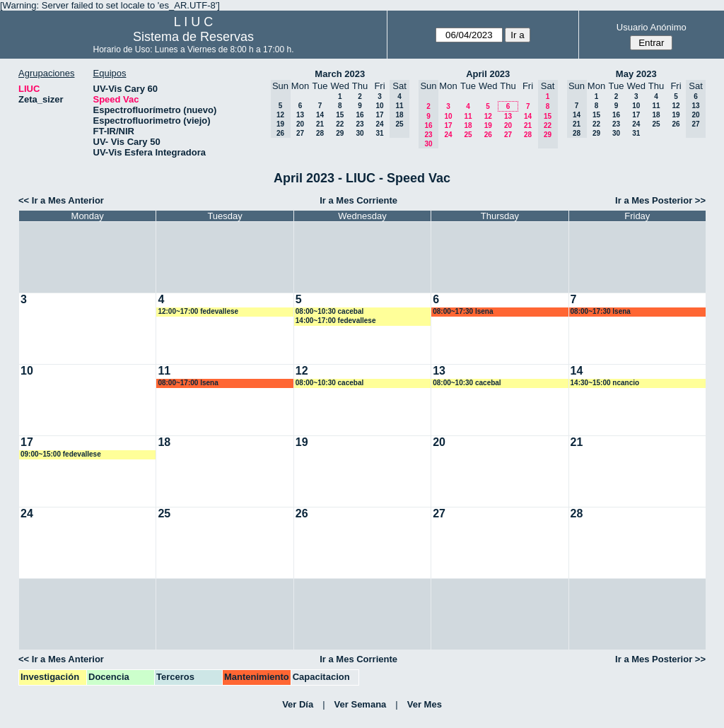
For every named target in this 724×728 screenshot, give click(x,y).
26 (488, 135)
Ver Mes (425, 704)
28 (320, 133)
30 (360, 133)
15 (340, 115)
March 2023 (340, 74)
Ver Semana (361, 704)
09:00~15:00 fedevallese (61, 454)
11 (468, 116)
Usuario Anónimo (652, 27)
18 (468, 125)
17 (379, 115)
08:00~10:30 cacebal (329, 311)
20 (300, 124)
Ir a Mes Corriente (358, 200)
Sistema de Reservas (193, 37)
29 (340, 133)
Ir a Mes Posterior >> (660, 200)
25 (468, 135)
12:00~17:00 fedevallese (198, 311)
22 (340, 124)
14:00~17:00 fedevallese (336, 321)
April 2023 (488, 74)
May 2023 (636, 74)
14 (320, 115)
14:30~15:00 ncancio (605, 383)
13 (300, 115)
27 (300, 133)
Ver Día (298, 704)
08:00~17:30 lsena (463, 311)
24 (379, 124)
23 (360, 124)
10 (379, 106)
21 (320, 124)
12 (488, 116)
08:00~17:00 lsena (188, 383)
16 (360, 115)
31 (379, 133)
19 (488, 125)
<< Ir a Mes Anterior (61, 200)
